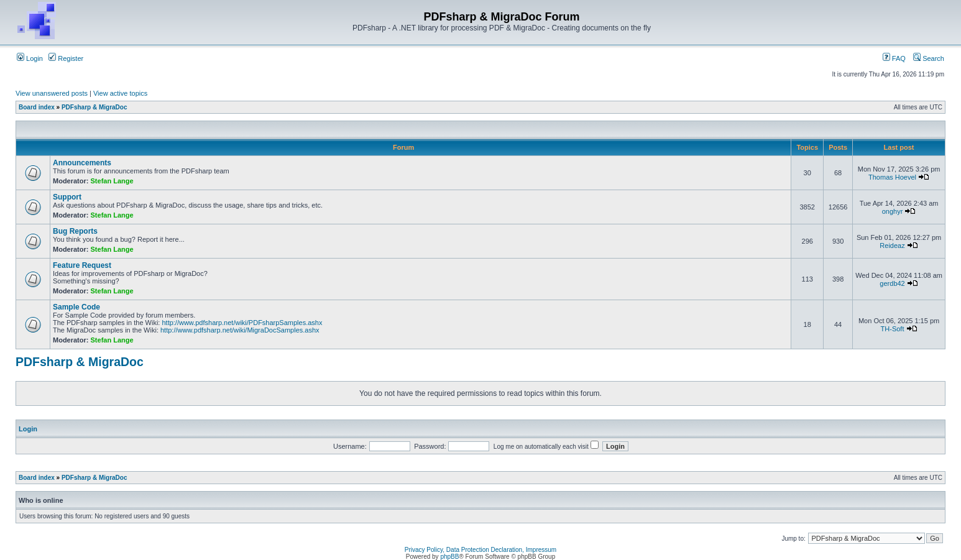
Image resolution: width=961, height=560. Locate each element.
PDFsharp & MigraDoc (94, 107)
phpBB (449, 557)
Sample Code (76, 307)
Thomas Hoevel (892, 177)
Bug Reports (75, 231)
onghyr (893, 211)
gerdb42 (892, 283)
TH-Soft (893, 329)
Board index (37, 107)
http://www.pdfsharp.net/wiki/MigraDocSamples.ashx (240, 330)
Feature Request (82, 265)
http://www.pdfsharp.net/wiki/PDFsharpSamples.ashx (242, 323)
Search (929, 58)
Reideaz (892, 246)
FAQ (894, 58)
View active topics (120, 93)
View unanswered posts (52, 93)
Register (66, 58)
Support (67, 197)
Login (30, 58)
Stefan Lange (112, 181)
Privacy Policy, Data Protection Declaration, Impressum (480, 550)
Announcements (82, 163)
